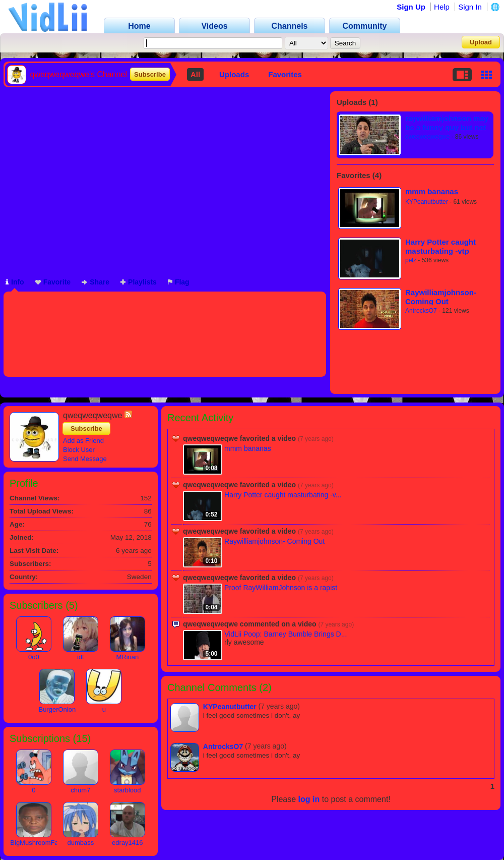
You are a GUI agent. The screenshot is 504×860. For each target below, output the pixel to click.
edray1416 (127, 843)
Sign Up (411, 7)
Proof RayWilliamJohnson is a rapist (281, 588)
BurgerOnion (57, 709)
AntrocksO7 (421, 311)
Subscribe (150, 74)
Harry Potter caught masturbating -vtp (440, 246)
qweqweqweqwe (427, 137)
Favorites (285, 74)
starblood (127, 790)
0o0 (34, 657)
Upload (481, 42)
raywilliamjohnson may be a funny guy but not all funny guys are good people (448, 123)
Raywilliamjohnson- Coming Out (441, 297)
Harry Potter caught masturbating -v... (283, 495)
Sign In (470, 7)
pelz (411, 260)
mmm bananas (432, 191)
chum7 (80, 790)
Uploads (234, 74)
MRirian (127, 657)
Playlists (139, 282)
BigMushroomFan (36, 843)
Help (442, 7)
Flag (179, 282)
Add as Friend (83, 441)
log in (309, 799)
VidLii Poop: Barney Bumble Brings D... (286, 634)
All (195, 74)
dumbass (80, 843)
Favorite (53, 282)
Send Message (85, 459)
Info (15, 282)
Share (96, 282)
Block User (79, 450)
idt (81, 657)
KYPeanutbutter (427, 202)
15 (82, 738)
